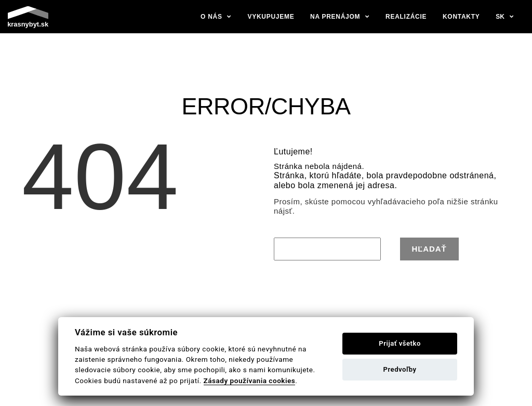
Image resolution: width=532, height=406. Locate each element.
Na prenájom (335, 17)
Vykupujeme (271, 17)
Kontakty (461, 17)
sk (500, 17)
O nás (211, 17)
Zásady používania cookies (250, 381)
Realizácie (406, 17)
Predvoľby (400, 369)
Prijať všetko (400, 343)
